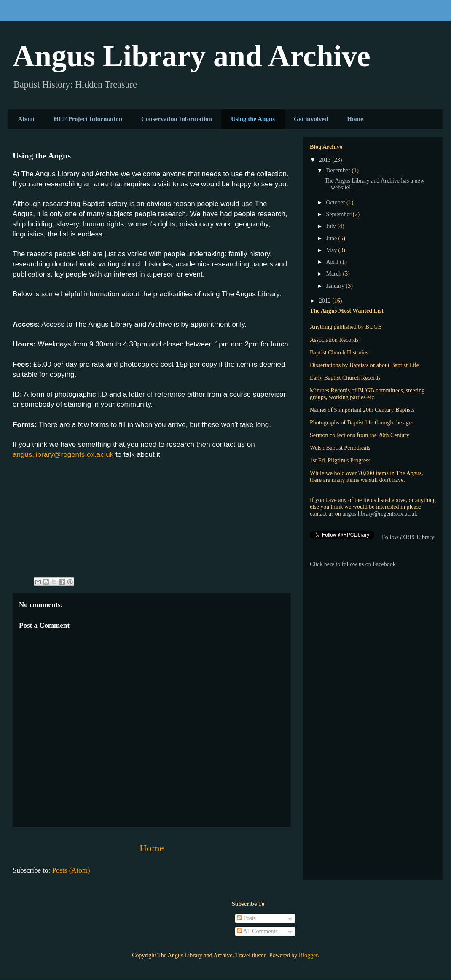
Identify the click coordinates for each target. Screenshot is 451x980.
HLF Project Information (88, 119)
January (336, 286)
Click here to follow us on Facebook (353, 564)
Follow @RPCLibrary (408, 537)
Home (355, 119)
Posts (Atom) (71, 870)
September (339, 214)
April (333, 262)
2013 (326, 160)
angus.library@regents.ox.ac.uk (63, 455)
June (332, 238)
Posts (246, 918)
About (27, 119)
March (334, 274)
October (336, 203)
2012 (326, 301)
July (332, 226)
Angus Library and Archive (192, 56)
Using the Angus (253, 119)
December (339, 170)
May (332, 250)
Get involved (311, 119)
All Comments (257, 931)
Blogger (308, 955)
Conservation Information (177, 119)
